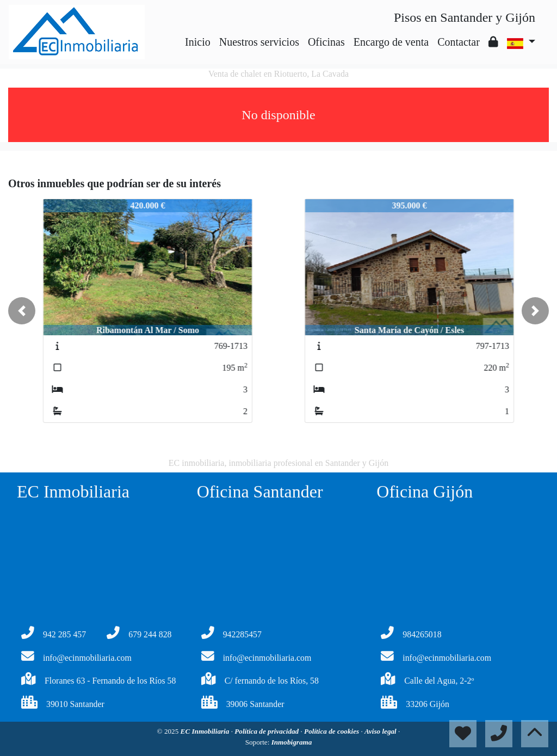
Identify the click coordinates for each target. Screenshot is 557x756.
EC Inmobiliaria (206, 731)
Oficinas (326, 42)
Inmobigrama (292, 742)
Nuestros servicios (259, 42)
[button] (22, 311)
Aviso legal (381, 731)
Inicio (198, 42)
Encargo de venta (391, 42)
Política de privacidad (267, 731)
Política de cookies (332, 731)
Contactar (459, 42)
